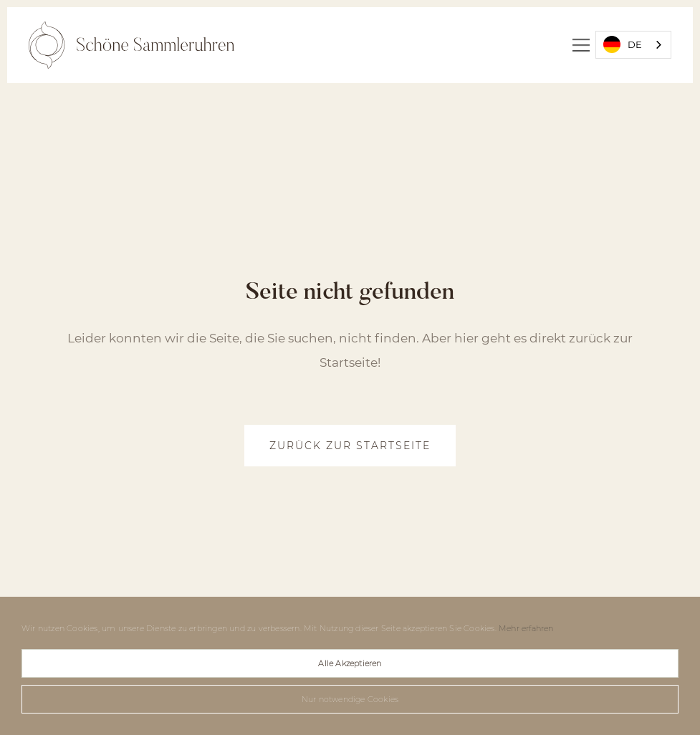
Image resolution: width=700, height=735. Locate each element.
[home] (131, 45)
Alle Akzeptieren (350, 663)
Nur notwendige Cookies (350, 699)
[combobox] (633, 45)
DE (623, 44)
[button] (581, 45)
